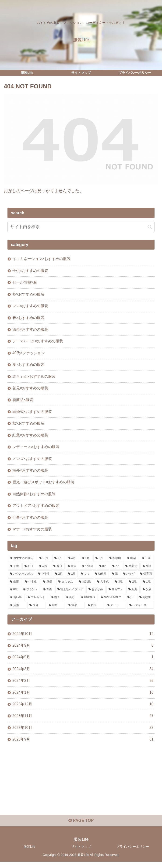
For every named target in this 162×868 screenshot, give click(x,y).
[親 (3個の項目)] (115, 578)
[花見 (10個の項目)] (44, 570)
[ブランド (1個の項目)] (30, 594)
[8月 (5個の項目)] (103, 570)
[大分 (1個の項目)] (37, 609)
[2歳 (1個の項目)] (134, 586)
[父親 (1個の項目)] (147, 594)
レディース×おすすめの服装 (36, 450)
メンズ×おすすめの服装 (32, 462)
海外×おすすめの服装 (30, 473)
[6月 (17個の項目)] (100, 563)
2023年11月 (83, 721)
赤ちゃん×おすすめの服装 (34, 378)
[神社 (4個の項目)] (147, 570)
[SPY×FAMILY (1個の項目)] (111, 602)
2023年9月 (83, 745)
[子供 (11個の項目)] (15, 570)
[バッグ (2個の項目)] (129, 578)
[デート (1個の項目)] (116, 609)
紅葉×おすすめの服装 (30, 438)
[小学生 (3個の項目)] (44, 578)
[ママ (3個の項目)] (85, 578)
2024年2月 (83, 686)
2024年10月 (83, 638)
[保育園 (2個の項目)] (146, 578)
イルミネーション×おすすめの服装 (41, 259)
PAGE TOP (81, 827)
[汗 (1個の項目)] (131, 602)
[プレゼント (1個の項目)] (37, 602)
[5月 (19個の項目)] (86, 563)
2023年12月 (83, 709)
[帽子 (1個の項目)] (56, 602)
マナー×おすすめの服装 (32, 533)
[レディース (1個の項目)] (141, 609)
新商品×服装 (23, 402)
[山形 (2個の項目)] (15, 586)
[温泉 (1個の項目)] (75, 609)
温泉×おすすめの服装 (30, 330)
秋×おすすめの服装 (28, 426)
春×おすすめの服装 (28, 319)
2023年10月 (83, 733)
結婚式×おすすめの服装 (32, 414)
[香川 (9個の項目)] (58, 570)
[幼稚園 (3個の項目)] (101, 578)
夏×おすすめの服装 (28, 366)
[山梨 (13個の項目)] (132, 563)
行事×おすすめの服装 (30, 521)
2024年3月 (83, 674)
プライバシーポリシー (133, 853)
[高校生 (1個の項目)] (146, 602)
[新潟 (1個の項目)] (133, 594)
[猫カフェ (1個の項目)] (116, 594)
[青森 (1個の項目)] (48, 594)
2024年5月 (83, 662)
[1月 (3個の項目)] (72, 578)
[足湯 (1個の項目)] (17, 609)
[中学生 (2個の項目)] (32, 586)
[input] (81, 227)
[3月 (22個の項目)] (59, 563)
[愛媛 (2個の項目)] (48, 586)
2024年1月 (83, 698)
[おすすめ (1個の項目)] (96, 594)
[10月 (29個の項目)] (44, 563)
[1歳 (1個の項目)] (148, 586)
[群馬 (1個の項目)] (95, 609)
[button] (150, 227)
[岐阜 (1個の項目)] (56, 609)
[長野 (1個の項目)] (71, 602)
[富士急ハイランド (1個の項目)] (70, 594)
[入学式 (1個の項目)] (104, 586)
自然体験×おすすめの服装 (34, 497)
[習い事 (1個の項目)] (16, 602)
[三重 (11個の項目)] (147, 563)
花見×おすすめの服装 (30, 390)
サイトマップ (81, 853)
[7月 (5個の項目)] (116, 570)
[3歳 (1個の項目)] (120, 586)
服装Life (30, 853)
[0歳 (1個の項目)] (14, 594)
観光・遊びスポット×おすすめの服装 (43, 485)
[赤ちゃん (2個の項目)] (66, 586)
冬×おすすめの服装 (28, 295)
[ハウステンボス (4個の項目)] (21, 578)
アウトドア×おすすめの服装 (36, 509)
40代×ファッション (29, 354)
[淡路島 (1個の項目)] (86, 586)
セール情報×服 (25, 283)
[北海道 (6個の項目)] (88, 570)
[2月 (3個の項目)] (59, 578)
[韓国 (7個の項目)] (72, 570)
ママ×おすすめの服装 (30, 307)
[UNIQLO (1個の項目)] (88, 602)
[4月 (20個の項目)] (72, 563)
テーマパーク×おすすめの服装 (38, 343)
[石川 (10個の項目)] (29, 570)
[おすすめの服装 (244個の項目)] (22, 563)
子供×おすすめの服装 (30, 271)
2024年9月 (83, 650)
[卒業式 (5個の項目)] (131, 570)
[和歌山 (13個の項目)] (116, 563)
